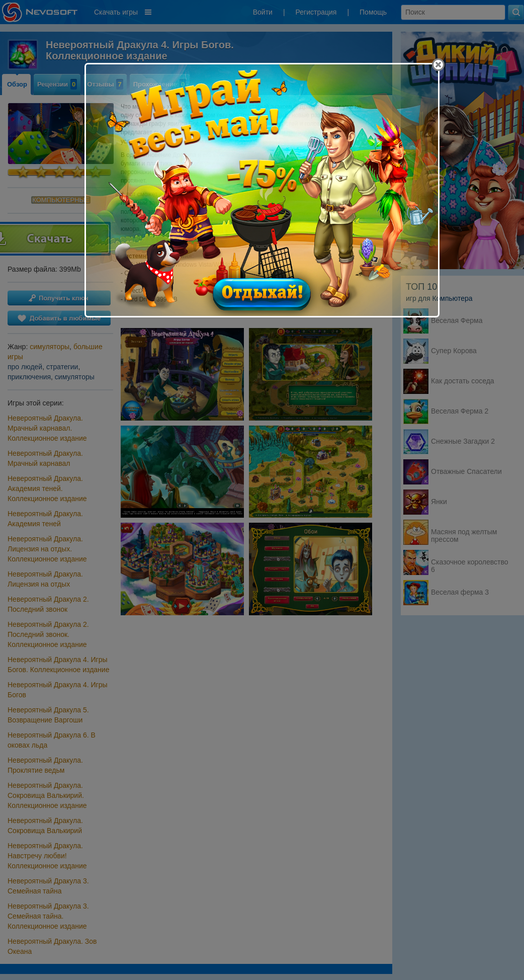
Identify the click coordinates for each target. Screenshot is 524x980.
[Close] (438, 65)
